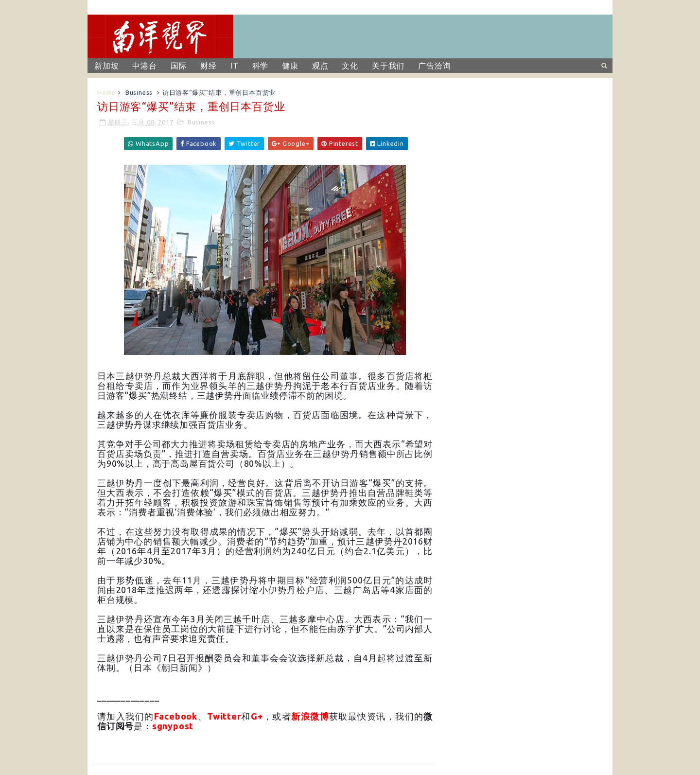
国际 (179, 66)
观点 (320, 66)
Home (106, 92)
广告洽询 (434, 66)
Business (139, 92)
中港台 (144, 66)
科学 (261, 66)
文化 (350, 66)
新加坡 (106, 66)
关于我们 (388, 66)
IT (235, 66)
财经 (209, 66)
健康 (290, 66)
